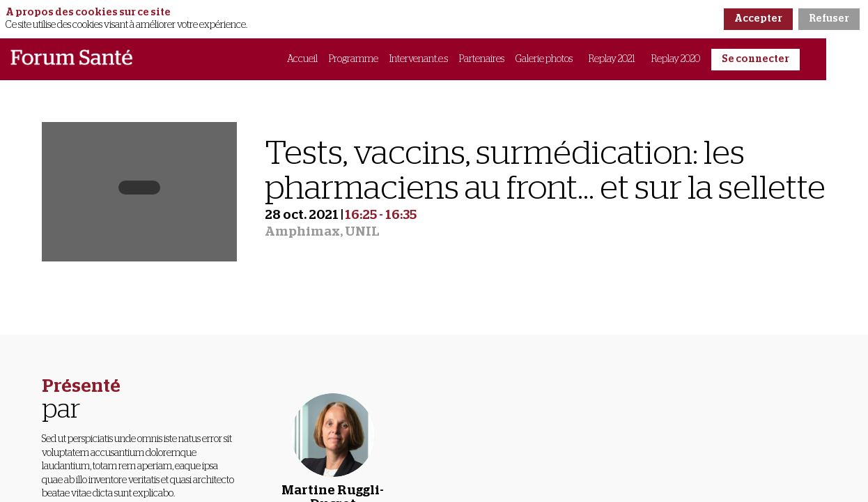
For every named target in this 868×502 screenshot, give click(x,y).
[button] (755, 60)
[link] (302, 59)
